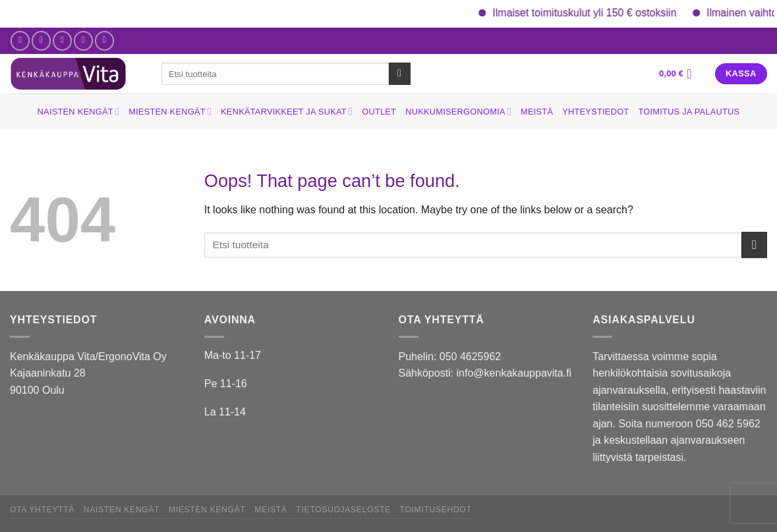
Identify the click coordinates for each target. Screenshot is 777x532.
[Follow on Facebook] (20, 40)
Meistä (537, 112)
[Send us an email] (62, 40)
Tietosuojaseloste (343, 510)
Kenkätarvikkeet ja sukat (287, 112)
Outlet (379, 112)
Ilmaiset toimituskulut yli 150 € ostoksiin (592, 13)
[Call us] (83, 40)
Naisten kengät (79, 112)
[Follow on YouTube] (104, 40)
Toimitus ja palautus (689, 112)
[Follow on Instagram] (41, 40)
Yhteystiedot (595, 112)
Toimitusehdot (436, 510)
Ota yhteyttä (42, 510)
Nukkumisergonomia (458, 112)
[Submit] (400, 74)
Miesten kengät (170, 112)
